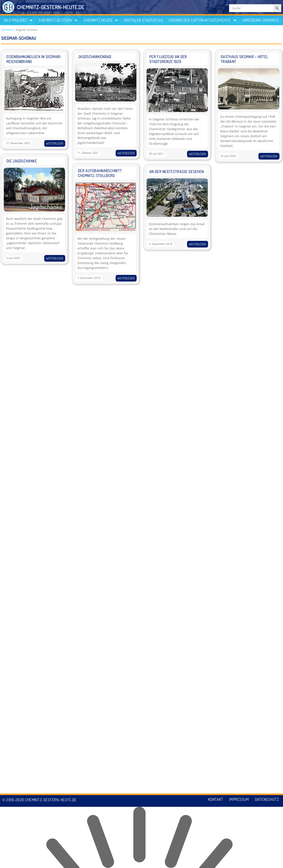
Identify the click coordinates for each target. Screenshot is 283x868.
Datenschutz (267, 861)
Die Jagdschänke (22, 161)
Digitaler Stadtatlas (144, 20)
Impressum (238, 861)
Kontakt (214, 861)
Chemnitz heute (101, 20)
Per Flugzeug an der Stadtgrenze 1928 (168, 59)
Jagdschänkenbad (95, 57)
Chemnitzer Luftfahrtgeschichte (203, 20)
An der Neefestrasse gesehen (176, 171)
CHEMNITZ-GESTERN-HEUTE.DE (51, 7)
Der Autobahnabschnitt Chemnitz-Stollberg (100, 173)
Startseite (8, 30)
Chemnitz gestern (58, 20)
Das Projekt (19, 20)
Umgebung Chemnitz (261, 20)
